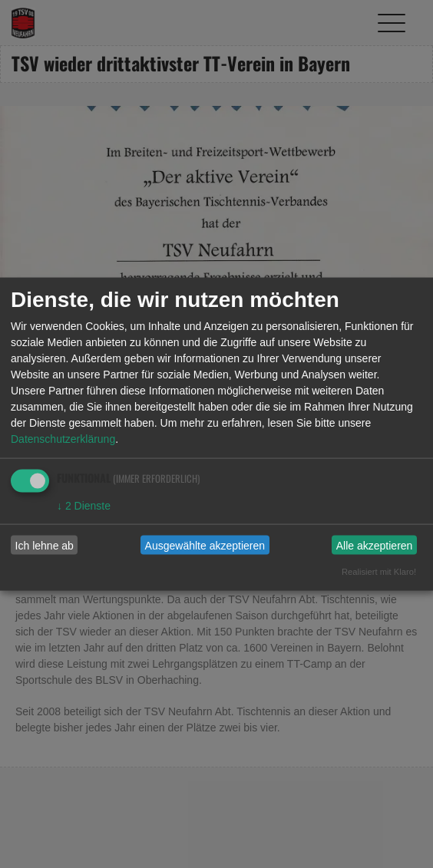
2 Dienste (84, 506)
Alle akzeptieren (375, 545)
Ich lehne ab (45, 545)
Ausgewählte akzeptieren (205, 545)
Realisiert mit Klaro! (379, 572)
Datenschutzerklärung (63, 439)
